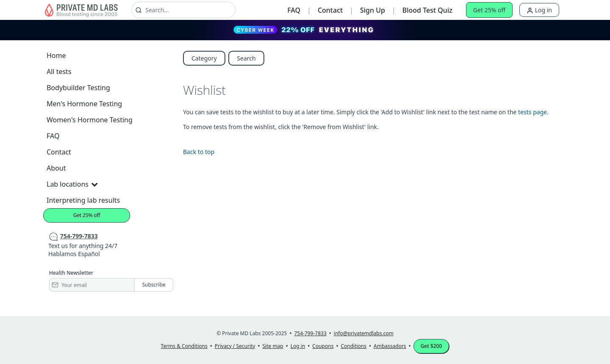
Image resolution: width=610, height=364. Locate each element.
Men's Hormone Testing (84, 104)
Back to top (199, 152)
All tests (59, 72)
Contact (330, 10)
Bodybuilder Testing (78, 88)
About (56, 168)
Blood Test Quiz (427, 10)
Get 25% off (489, 10)
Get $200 (431, 346)
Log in (539, 10)
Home (56, 55)
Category (204, 58)
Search (246, 58)
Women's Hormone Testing (90, 120)
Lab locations (72, 184)
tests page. (533, 112)
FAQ (294, 10)
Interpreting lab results (83, 200)
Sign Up (373, 10)
